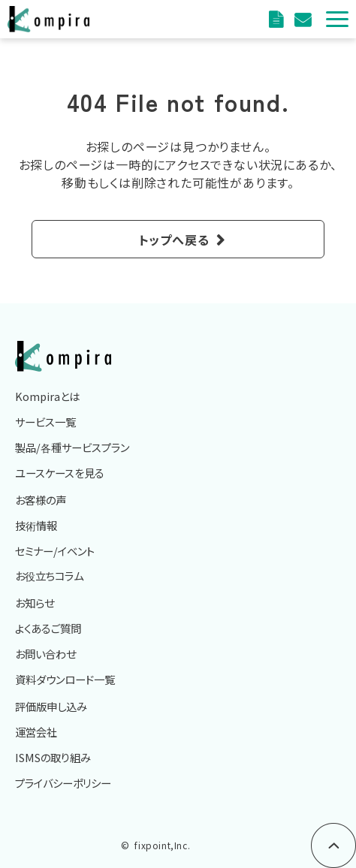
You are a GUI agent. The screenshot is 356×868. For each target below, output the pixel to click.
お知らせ (35, 603)
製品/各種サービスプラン (72, 447)
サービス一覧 (45, 422)
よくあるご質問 (48, 628)
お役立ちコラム (49, 576)
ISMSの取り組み (53, 757)
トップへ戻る (174, 240)
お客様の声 (41, 500)
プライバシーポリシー (63, 783)
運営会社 (36, 732)
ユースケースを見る (60, 473)
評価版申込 (305, 19)
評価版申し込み (51, 706)
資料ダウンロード (278, 19)
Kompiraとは (47, 396)
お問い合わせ (45, 654)
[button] (337, 19)
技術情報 (36, 525)
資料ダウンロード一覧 (65, 679)
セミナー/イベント (55, 551)
